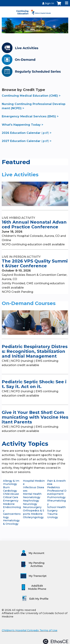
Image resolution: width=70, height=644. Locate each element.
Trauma (52, 514)
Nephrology (31, 501)
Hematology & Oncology (11, 522)
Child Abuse (11, 494)
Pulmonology (56, 497)
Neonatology (32, 497)
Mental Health (32, 494)
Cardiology (10, 491)
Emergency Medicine (11, 502)
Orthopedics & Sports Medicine (34, 512)
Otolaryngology (33, 517)
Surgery (52, 511)
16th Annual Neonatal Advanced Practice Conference (34, 224)
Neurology (30, 504)
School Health (56, 507)
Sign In (49, 3)
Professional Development (57, 492)
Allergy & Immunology (11, 482)
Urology (53, 517)
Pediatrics (54, 487)
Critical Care (11, 497)
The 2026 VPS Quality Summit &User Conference (35, 263)
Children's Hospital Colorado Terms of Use (30, 630)
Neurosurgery (32, 507)
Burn (6, 487)
